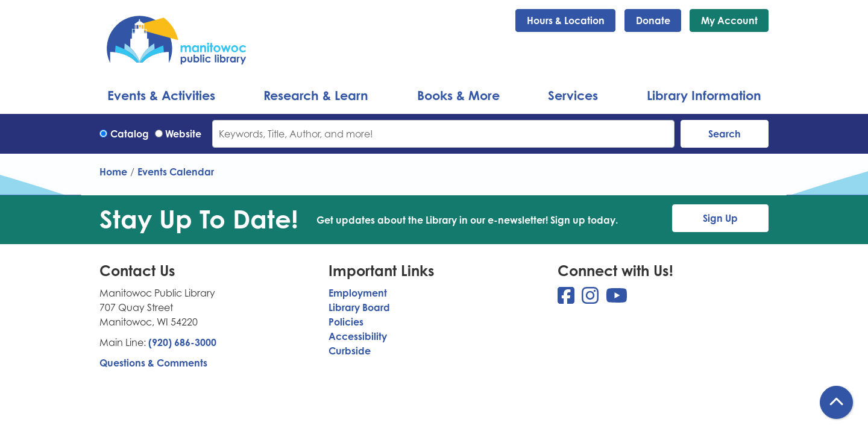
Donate (653, 20)
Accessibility (358, 336)
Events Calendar (176, 172)
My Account (729, 20)
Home (113, 172)
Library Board (359, 307)
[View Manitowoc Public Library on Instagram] (591, 299)
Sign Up (720, 218)
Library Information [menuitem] (704, 95)
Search (725, 134)
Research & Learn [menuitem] (316, 95)
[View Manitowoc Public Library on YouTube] (617, 299)
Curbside (350, 351)
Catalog (130, 134)
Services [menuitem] (573, 95)
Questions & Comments (153, 363)
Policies (346, 322)
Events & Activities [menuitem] (161, 95)
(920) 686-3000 (182, 342)
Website (183, 134)
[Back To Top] (836, 402)
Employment (358, 293)
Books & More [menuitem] (458, 95)
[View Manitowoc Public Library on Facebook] (567, 299)
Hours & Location (566, 20)
